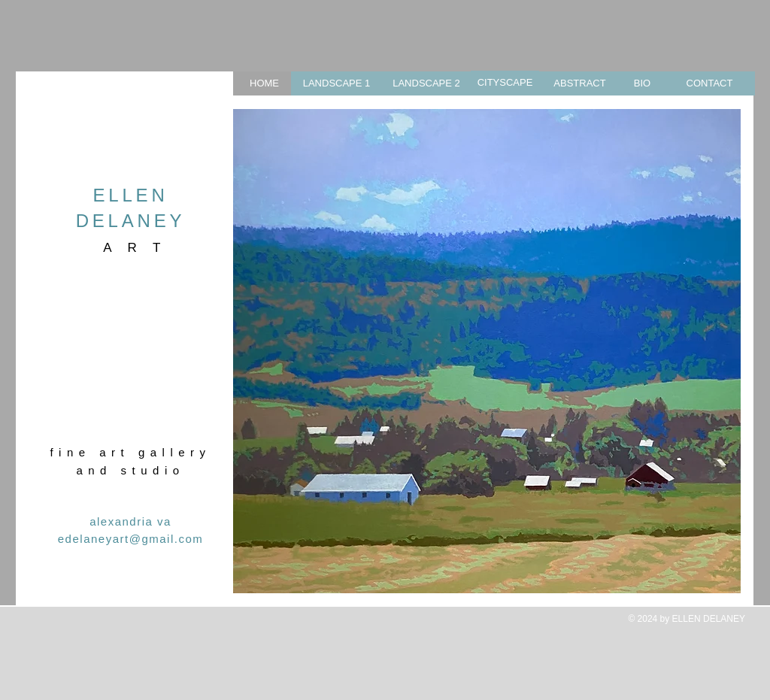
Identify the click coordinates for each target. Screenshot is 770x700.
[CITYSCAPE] (505, 83)
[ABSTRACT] (580, 83)
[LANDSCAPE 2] (426, 83)
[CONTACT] (709, 83)
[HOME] (264, 83)
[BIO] (642, 83)
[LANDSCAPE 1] (336, 83)
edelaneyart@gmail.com (130, 539)
